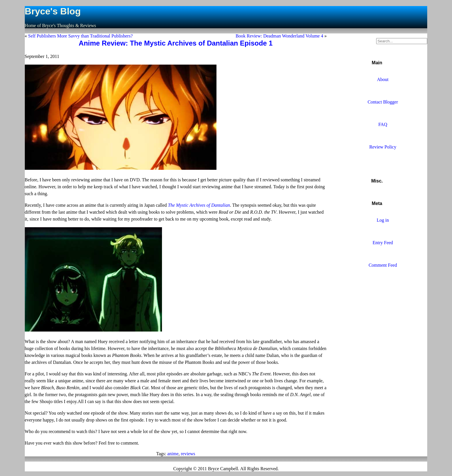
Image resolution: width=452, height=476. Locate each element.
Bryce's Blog (53, 11)
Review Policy (383, 147)
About (383, 79)
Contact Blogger (383, 102)
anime (173, 454)
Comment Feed (383, 265)
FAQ (383, 124)
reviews (188, 454)
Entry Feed (383, 243)
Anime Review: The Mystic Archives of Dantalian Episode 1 (176, 43)
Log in (383, 220)
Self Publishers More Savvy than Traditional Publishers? (81, 36)
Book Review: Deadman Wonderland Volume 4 (279, 36)
